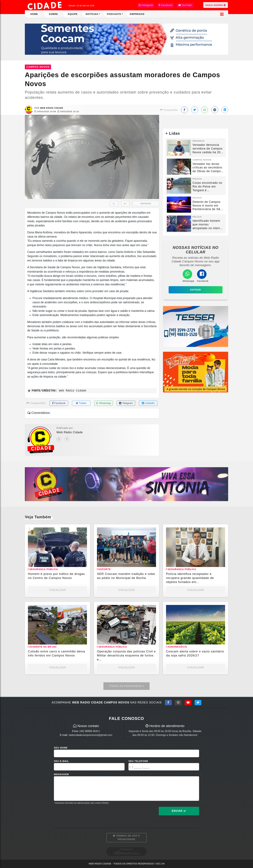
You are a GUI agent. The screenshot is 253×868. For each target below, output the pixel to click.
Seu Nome (61, 748)
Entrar (196, 290)
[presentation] (78, 814)
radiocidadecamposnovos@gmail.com (90, 735)
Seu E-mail (61, 761)
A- (114, 204)
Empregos (137, 14)
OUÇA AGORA (216, 5)
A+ (125, 204)
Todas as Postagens (126, 686)
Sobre (53, 14)
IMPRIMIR (146, 204)
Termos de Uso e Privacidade (126, 837)
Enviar (179, 811)
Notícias (92, 14)
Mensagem (61, 774)
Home (34, 14)
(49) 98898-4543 (89, 731)
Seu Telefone (138, 761)
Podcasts (114, 14)
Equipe (73, 14)
